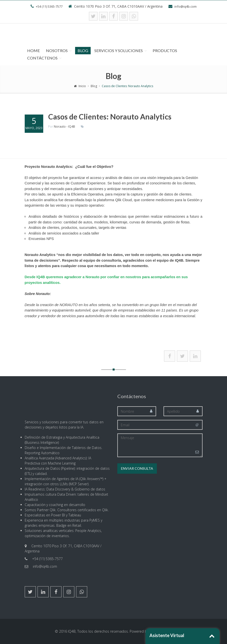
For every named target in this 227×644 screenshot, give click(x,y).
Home (33, 50)
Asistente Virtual (167, 635)
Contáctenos (42, 58)
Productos (165, 50)
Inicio (80, 86)
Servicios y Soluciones (119, 50)
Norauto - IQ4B (64, 127)
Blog (83, 50)
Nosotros (57, 50)
